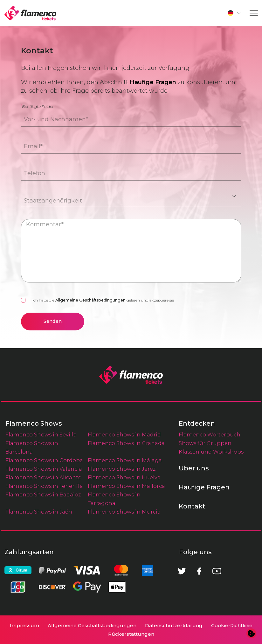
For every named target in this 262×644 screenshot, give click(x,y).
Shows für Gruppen (205, 443)
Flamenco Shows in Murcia (124, 512)
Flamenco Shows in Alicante (43, 477)
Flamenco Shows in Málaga (125, 460)
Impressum (24, 625)
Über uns (194, 468)
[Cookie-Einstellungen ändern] (252, 634)
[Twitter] (182, 571)
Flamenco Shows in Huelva (124, 477)
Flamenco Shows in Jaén (39, 512)
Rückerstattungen (131, 634)
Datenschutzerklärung (174, 625)
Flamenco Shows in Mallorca (126, 486)
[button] (234, 13)
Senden (53, 321)
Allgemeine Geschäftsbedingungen (90, 300)
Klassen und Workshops (211, 452)
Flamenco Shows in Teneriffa (44, 486)
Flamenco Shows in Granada (126, 443)
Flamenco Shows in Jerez (122, 469)
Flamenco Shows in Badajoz (43, 495)
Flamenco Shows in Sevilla (41, 435)
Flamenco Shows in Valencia (44, 469)
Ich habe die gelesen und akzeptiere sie (103, 300)
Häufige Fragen (153, 82)
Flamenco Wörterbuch (210, 435)
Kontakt (192, 506)
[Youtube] (217, 571)
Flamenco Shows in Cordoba (44, 460)
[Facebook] (199, 571)
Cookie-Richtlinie (232, 625)
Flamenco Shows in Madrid (124, 435)
